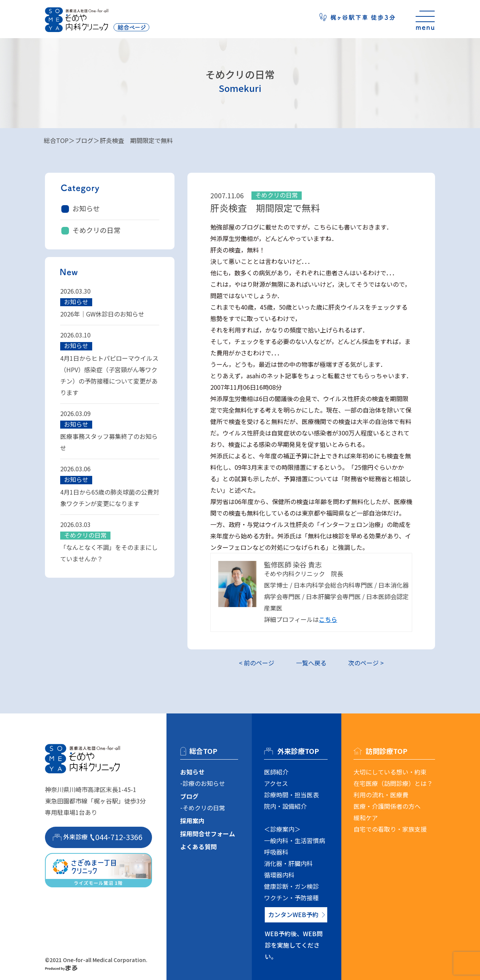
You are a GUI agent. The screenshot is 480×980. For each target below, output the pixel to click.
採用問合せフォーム (208, 834)
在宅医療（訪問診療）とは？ (393, 783)
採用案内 (192, 821)
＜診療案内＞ (282, 829)
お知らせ (86, 208)
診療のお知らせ (204, 783)
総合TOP (56, 140)
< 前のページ (257, 663)
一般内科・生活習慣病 (294, 840)
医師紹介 (276, 772)
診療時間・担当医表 (291, 795)
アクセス (276, 783)
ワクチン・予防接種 (291, 898)
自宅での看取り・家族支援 (390, 829)
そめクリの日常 (96, 230)
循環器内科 (279, 875)
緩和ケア (366, 818)
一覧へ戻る (311, 663)
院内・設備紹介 (285, 806)
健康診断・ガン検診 (291, 886)
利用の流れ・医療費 (381, 795)
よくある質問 (198, 847)
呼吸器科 (276, 852)
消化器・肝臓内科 (288, 863)
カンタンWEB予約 (293, 914)
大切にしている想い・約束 (390, 772)
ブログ (84, 140)
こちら (328, 619)
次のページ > (366, 663)
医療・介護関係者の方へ (387, 806)
